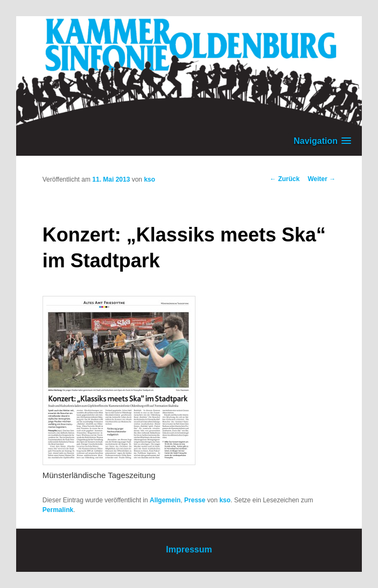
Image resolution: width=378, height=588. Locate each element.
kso (149, 179)
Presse (195, 500)
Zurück (285, 179)
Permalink (58, 510)
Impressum (189, 549)
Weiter (321, 179)
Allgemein (165, 500)
